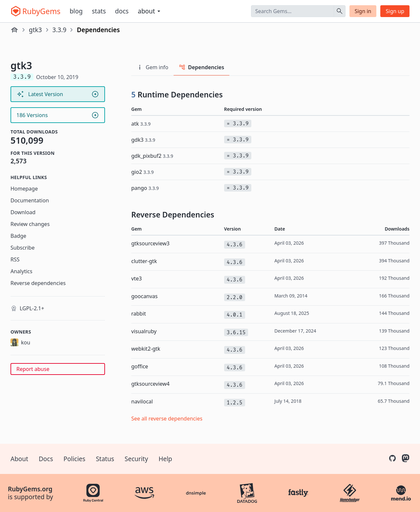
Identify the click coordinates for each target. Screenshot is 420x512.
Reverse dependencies (38, 283)
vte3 (136, 278)
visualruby (144, 331)
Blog (76, 11)
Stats (99, 11)
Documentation (30, 200)
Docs (122, 11)
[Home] (14, 30)
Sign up (395, 11)
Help (165, 459)
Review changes (30, 224)
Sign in (363, 11)
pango (145, 188)
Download (23, 212)
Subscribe (22, 248)
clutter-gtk (144, 261)
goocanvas (145, 296)
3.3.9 (60, 30)
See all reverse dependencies (167, 419)
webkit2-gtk (146, 349)
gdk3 (143, 140)
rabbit (139, 314)
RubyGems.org (30, 489)
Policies (75, 459)
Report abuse (33, 369)
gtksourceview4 (150, 384)
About (19, 459)
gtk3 (35, 30)
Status (105, 459)
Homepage (24, 189)
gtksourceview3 (150, 243)
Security (136, 459)
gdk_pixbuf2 (152, 156)
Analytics (21, 271)
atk (141, 124)
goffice (140, 366)
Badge (18, 236)
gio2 (143, 172)
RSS (15, 259)
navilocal (142, 401)
